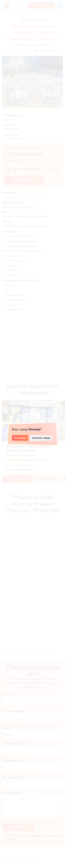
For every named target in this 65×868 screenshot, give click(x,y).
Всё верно (20, 438)
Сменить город (41, 438)
